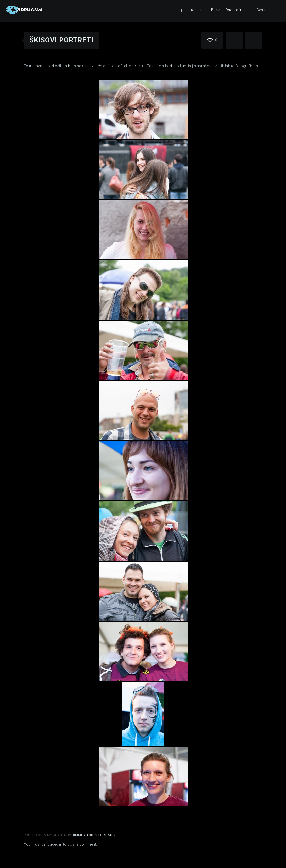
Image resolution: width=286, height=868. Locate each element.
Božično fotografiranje (230, 10)
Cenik (261, 10)
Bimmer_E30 (83, 835)
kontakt (196, 10)
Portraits (108, 835)
